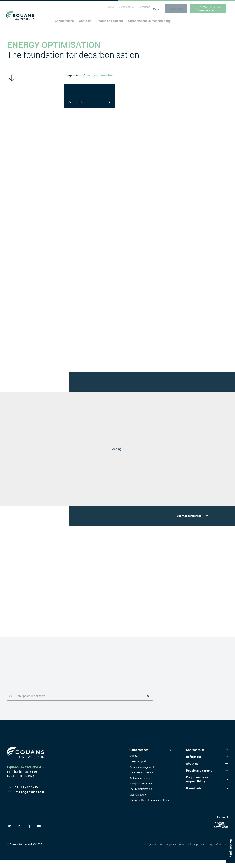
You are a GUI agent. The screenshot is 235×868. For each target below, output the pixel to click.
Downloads (194, 797)
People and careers (199, 779)
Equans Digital (138, 770)
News (109, 9)
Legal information (218, 853)
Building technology (141, 786)
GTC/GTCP (151, 853)
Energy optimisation (141, 797)
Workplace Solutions (141, 792)
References (194, 765)
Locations (143, 9)
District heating (138, 803)
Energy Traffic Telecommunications (149, 808)
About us (192, 772)
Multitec (134, 764)
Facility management (141, 781)
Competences (73, 75)
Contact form (125, 9)
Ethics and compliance (192, 853)
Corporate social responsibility (197, 788)
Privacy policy (168, 853)
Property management (142, 775)
